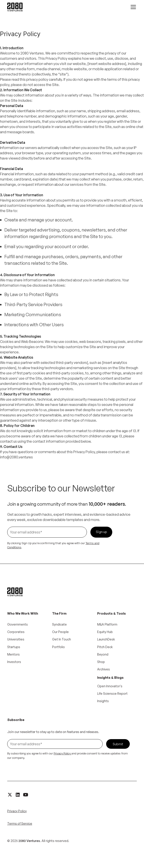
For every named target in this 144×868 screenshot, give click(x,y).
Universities (16, 639)
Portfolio (58, 647)
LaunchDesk (106, 639)
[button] (132, 7)
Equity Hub (105, 632)
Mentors (13, 654)
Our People (60, 632)
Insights (103, 701)
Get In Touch (61, 639)
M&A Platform (107, 624)
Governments (18, 624)
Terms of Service (20, 823)
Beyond (103, 654)
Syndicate (59, 624)
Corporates (16, 632)
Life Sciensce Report (112, 694)
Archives (104, 669)
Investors (14, 662)
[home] (15, 7)
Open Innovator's (110, 686)
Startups (14, 647)
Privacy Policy (17, 811)
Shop (101, 662)
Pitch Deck (105, 647)
